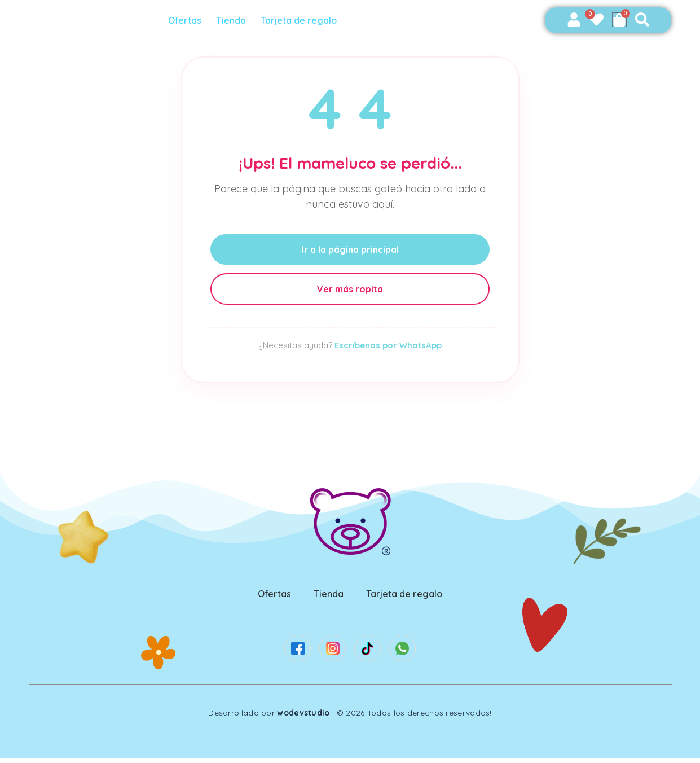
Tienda (234, 20)
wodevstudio (303, 717)
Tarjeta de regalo (302, 20)
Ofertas (188, 20)
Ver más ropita (350, 289)
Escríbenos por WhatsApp (388, 345)
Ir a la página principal (350, 249)
